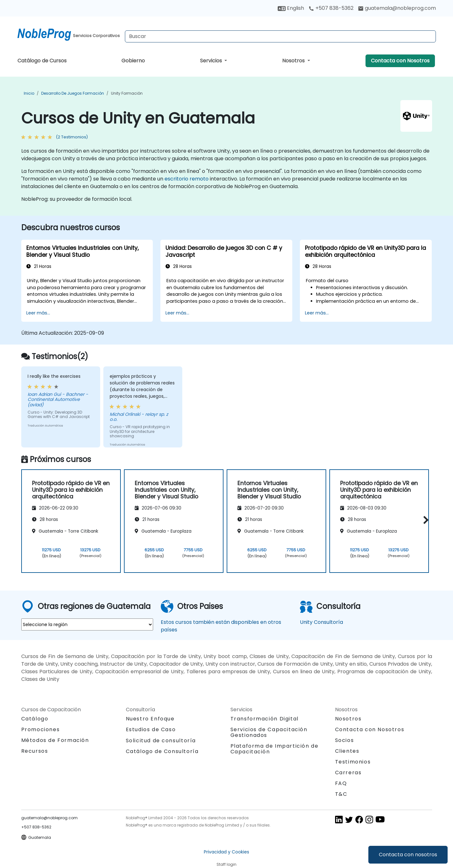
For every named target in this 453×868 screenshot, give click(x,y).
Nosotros (294, 61)
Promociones (41, 729)
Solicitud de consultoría (161, 741)
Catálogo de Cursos (42, 61)
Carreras (348, 773)
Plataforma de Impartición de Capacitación (275, 749)
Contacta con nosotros (408, 855)
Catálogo (35, 719)
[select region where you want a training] (87, 624)
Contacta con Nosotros (400, 61)
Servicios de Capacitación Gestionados (269, 732)
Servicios (212, 61)
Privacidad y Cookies (227, 852)
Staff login (227, 864)
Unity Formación (127, 93)
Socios (345, 740)
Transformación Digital (265, 719)
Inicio (29, 93)
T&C (341, 794)
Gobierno (133, 61)
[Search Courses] (280, 36)
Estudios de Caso (151, 729)
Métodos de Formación (55, 740)
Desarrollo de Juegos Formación (73, 93)
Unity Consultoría (321, 622)
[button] (424, 520)
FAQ (341, 783)
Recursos (35, 751)
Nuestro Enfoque (150, 719)
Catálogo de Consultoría (162, 751)
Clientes (347, 751)
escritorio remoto (187, 179)
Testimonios (353, 762)
